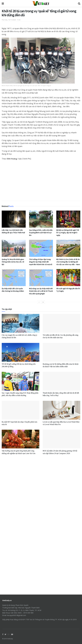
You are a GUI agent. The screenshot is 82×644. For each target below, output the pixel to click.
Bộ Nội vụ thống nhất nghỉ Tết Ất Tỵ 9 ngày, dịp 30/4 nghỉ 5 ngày (68, 233)
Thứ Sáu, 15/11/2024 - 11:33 (11, 20)
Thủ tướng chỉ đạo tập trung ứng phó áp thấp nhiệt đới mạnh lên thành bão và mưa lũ (41, 262)
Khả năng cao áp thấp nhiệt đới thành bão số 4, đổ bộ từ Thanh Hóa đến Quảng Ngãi (41, 291)
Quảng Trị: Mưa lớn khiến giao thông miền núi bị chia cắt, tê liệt (13, 262)
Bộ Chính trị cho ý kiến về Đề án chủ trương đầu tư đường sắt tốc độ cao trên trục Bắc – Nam (68, 262)
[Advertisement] (41, 181)
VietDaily (10, 639)
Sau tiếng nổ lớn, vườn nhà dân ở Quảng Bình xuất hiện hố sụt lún (41, 233)
